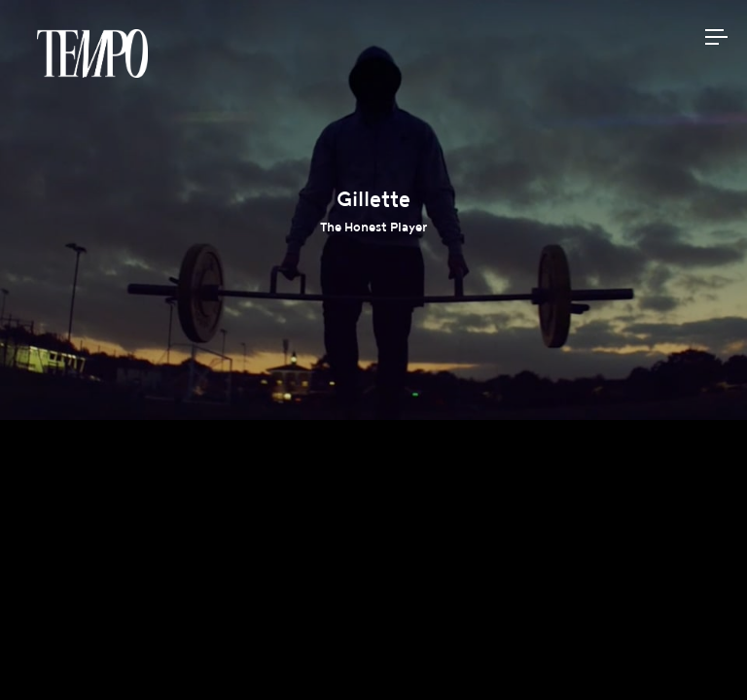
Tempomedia (92, 53)
